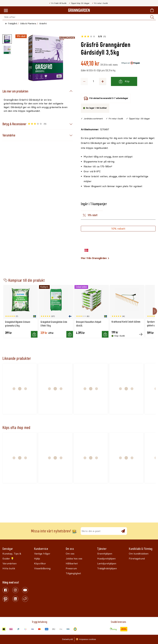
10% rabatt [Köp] (118, 229)
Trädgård (12, 24)
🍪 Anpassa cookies (86, 639)
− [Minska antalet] (84, 81)
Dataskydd (67, 639)
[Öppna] (46, 58)
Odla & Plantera (28, 24)
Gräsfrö (43, 24)
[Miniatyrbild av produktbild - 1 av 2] (7, 39)
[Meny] (6, 11)
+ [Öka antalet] (103, 81)
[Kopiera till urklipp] (95, 130)
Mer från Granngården (94, 258)
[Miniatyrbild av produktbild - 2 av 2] (7, 50)
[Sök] (152, 17)
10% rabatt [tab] (90, 215)
